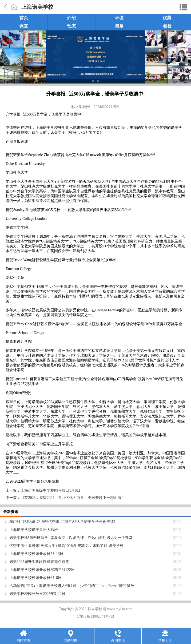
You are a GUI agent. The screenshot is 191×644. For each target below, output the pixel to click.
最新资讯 (11, 512)
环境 (119, 18)
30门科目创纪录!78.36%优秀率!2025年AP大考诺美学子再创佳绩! (62, 522)
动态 (71, 26)
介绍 (71, 18)
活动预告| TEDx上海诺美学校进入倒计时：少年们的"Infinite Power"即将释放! (72, 586)
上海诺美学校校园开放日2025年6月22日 (42, 570)
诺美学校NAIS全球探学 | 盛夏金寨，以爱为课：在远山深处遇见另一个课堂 (71, 538)
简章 (119, 26)
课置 (24, 26)
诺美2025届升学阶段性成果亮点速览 (39, 562)
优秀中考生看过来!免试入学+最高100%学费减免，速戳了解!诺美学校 (66, 546)
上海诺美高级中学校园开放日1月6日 (50, 490)
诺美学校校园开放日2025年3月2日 (37, 594)
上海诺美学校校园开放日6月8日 (35, 578)
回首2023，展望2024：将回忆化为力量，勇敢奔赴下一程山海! (72, 498)
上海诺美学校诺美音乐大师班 (34, 530)
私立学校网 (81, 107)
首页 (24, 18)
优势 (167, 18)
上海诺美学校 (37, 7)
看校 (167, 26)
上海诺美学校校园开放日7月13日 (36, 554)
